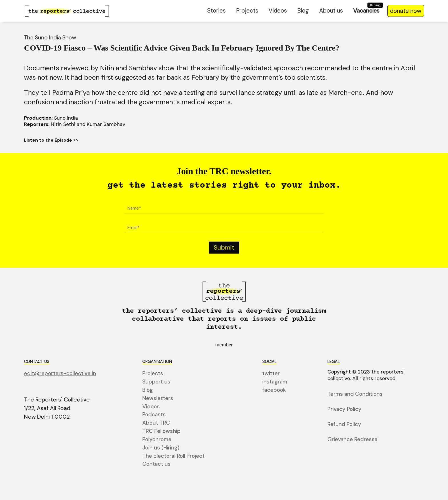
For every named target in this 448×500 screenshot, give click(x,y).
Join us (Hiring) (161, 448)
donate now (406, 11)
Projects (247, 11)
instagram (275, 382)
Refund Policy (344, 424)
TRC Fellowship (161, 431)
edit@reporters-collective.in (60, 374)
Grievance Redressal (353, 440)
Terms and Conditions (355, 394)
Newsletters (158, 398)
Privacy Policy (344, 409)
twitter (271, 374)
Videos (278, 11)
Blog (303, 11)
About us (331, 11)
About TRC (156, 423)
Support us (156, 382)
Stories (216, 11)
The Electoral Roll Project (173, 456)
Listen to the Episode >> (51, 140)
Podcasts (154, 415)
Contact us (156, 464)
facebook (274, 390)
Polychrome (157, 440)
